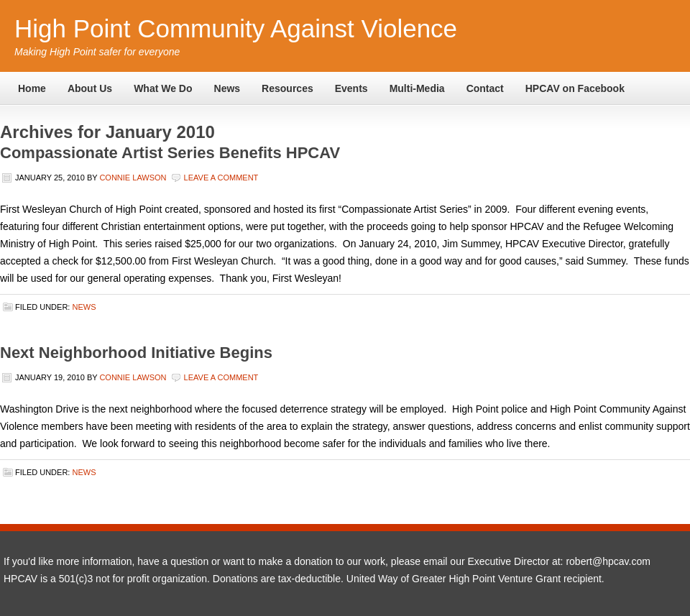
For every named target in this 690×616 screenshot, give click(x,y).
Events (351, 88)
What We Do (163, 88)
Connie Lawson (133, 178)
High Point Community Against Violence (236, 28)
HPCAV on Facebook (575, 88)
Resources (287, 88)
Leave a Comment (221, 178)
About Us (90, 88)
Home (32, 88)
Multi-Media (417, 88)
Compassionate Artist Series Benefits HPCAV (170, 153)
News (227, 88)
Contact (485, 88)
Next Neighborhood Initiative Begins (136, 353)
